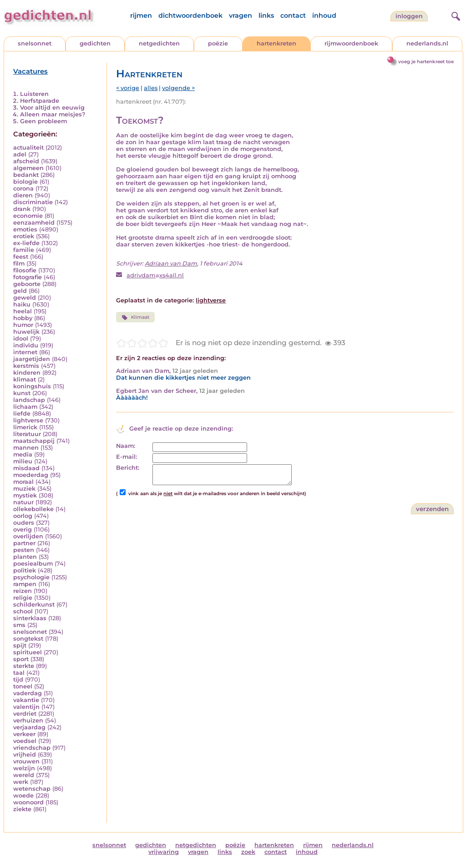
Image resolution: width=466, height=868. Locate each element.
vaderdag (28, 693)
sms (19, 625)
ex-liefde (26, 243)
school (23, 611)
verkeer (24, 734)
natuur (23, 502)
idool (21, 339)
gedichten (95, 43)
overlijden (28, 536)
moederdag (31, 475)
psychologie (31, 577)
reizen (23, 591)
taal (19, 673)
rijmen (141, 15)
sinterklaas (30, 618)
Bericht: (128, 468)
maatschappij (34, 441)
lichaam (25, 407)
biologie (25, 182)
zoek (248, 852)
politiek (25, 570)
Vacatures (30, 71)
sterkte (24, 666)
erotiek (24, 236)
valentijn (26, 707)
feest (21, 257)
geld (20, 291)
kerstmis (26, 366)
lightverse (28, 420)
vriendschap (32, 748)
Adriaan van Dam (171, 263)
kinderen (27, 373)
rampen (25, 584)
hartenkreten (276, 43)
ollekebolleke (33, 509)
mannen (26, 448)
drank (22, 209)
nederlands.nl (427, 43)
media (23, 454)
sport (21, 659)
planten (25, 557)
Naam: (126, 446)
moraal (23, 482)
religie (23, 598)
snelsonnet (35, 43)
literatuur (27, 434)
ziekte (22, 809)
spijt (20, 645)
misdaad (26, 468)
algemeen (28, 168)
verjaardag (29, 727)
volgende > (178, 88)
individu (26, 345)
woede (23, 795)
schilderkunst (34, 605)
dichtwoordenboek (190, 15)
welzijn (24, 768)
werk (21, 782)
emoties (25, 229)
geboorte (27, 284)
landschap (29, 400)
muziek (24, 489)
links (266, 15)
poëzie (218, 43)
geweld (25, 298)
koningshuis (32, 386)
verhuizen (28, 720)
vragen (241, 15)
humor (23, 325)
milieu (23, 461)
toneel (23, 686)
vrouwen (26, 761)
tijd (18, 680)
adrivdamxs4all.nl (155, 275)
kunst (22, 393)
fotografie (28, 277)
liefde (22, 414)
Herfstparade (40, 101)
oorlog (23, 516)
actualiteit (28, 148)
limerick (25, 427)
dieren (23, 195)
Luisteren (34, 94)
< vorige (128, 88)
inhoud (324, 15)
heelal (23, 311)
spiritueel (28, 652)
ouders (24, 523)
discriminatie (33, 202)
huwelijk (26, 332)
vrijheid (25, 755)
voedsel (25, 741)
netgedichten (159, 43)
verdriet (25, 714)
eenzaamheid (34, 223)
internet (25, 352)
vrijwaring (164, 852)
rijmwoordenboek (351, 43)
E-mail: (127, 457)
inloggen (409, 16)
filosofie (25, 270)
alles (151, 88)
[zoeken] (455, 15)
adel (20, 154)
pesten (24, 550)
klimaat (25, 379)
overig (23, 529)
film (19, 263)
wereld (24, 775)
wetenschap (32, 789)
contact (293, 15)
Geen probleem (43, 121)
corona (23, 188)
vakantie (26, 700)
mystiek (25, 495)
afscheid (26, 161)
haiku (22, 304)
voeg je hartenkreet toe (426, 62)
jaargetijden (32, 359)
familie (24, 250)
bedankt (26, 175)
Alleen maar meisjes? (53, 114)
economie (28, 216)
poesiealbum (33, 564)
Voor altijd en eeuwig (52, 108)
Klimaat (135, 317)
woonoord (28, 802)
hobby (23, 318)
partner (24, 543)
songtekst (28, 639)
